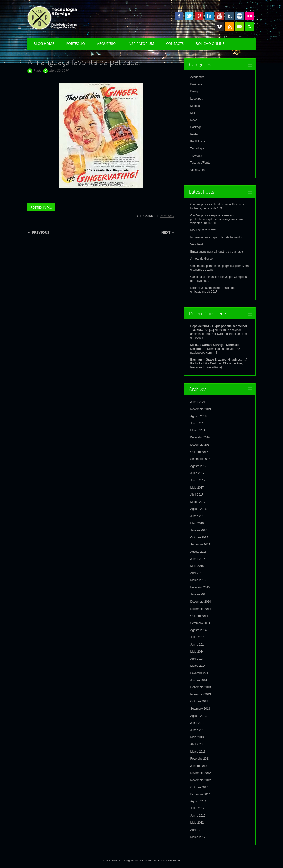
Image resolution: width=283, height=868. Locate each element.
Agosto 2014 (198, 630)
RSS (229, 27)
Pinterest (199, 16)
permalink (167, 216)
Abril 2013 (197, 744)
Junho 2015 (198, 559)
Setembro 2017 (200, 459)
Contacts (175, 44)
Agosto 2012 (198, 801)
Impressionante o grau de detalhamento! (216, 237)
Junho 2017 (198, 480)
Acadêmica (197, 77)
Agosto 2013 (198, 716)
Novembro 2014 (200, 609)
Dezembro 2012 (200, 773)
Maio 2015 (197, 566)
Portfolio (75, 44)
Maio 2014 (197, 652)
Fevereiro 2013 (200, 759)
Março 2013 (198, 752)
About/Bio (106, 44)
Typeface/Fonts (200, 163)
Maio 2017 (197, 488)
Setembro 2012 (200, 794)
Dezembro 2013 (200, 687)
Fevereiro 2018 (200, 437)
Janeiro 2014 (199, 680)
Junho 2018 (198, 423)
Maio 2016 (197, 523)
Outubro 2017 (199, 452)
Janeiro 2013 (199, 766)
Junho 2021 (198, 402)
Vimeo (219, 27)
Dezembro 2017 (200, 445)
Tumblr (229, 16)
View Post (197, 244)
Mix (49, 207)
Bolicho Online (210, 44)
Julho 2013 (197, 723)
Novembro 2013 (200, 694)
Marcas (195, 106)
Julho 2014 (197, 637)
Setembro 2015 (200, 545)
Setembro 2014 (200, 623)
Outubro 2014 (199, 616)
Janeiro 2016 (199, 530)
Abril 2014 (197, 659)
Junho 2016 (198, 516)
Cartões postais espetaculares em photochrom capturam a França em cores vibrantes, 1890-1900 (217, 219)
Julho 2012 (197, 808)
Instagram (240, 16)
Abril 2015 (197, 573)
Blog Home (44, 44)
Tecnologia (197, 148)
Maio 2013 (197, 737)
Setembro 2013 (200, 709)
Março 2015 (198, 580)
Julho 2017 (197, 473)
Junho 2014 (198, 645)
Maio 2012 (197, 823)
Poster (194, 134)
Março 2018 (198, 431)
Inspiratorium (141, 44)
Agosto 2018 (198, 416)
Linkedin (209, 16)
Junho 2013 (198, 730)
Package (196, 127)
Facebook (179, 16)
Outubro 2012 (199, 787)
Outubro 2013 (199, 701)
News (194, 120)
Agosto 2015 (198, 552)
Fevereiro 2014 (200, 673)
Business (196, 84)
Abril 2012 (197, 830)
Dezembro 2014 (200, 602)
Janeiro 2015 (199, 594)
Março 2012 (198, 837)
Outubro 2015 (199, 538)
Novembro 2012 (200, 780)
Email (240, 27)
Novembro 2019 (200, 409)
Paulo (38, 70)
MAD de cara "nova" (203, 230)
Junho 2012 (198, 816)
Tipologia (196, 156)
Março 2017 (198, 502)
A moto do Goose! (202, 259)
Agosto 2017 (198, 466)
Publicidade (198, 141)
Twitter (189, 16)
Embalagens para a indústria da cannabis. (217, 252)
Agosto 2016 (198, 509)
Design (195, 91)
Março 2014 (198, 666)
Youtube (219, 16)
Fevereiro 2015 (200, 587)
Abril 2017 (197, 495)
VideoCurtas (198, 170)
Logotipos (196, 99)
